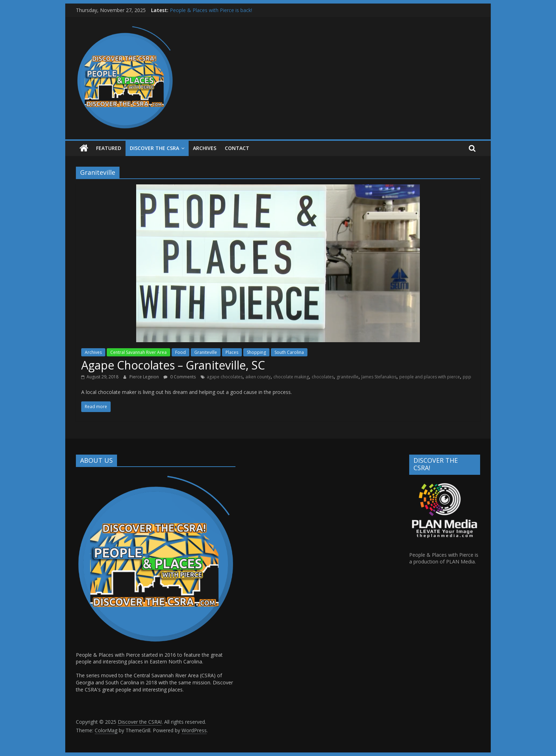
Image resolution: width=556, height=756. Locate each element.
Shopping (256, 352)
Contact (237, 148)
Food (180, 352)
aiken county (258, 377)
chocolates (323, 377)
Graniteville (206, 352)
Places (232, 352)
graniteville (347, 377)
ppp (467, 377)
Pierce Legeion (145, 377)
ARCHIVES (205, 148)
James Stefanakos (379, 377)
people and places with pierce (430, 377)
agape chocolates (225, 377)
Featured (109, 148)
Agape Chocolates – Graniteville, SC (173, 365)
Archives (93, 352)
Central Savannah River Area (138, 352)
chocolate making (291, 377)
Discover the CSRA (154, 148)
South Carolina (289, 352)
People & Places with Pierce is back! (211, 10)
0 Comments (180, 377)
